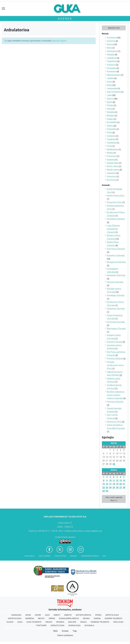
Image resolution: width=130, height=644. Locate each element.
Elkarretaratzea (114, 75)
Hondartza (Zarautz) (116, 219)
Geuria (86, 618)
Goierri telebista (113, 618)
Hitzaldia (111, 55)
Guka (20, 622)
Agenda (65, 19)
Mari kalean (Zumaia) (116, 329)
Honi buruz (29, 556)
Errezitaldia (112, 122)
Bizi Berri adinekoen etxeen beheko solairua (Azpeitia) (116, 395)
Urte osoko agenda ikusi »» (114, 499)
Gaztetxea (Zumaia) (116, 309)
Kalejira (110, 119)
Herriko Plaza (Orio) (116, 196)
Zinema (110, 99)
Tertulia (110, 105)
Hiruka (49, 622)
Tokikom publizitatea (65, 635)
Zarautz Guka (57, 625)
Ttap (75, 631)
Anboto (68, 615)
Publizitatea (60, 556)
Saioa (109, 82)
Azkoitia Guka (15, 618)
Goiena (97, 618)
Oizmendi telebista (100, 622)
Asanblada (112, 143)
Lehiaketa (111, 136)
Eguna (110, 102)
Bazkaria (111, 160)
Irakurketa (111, 173)
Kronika (60, 622)
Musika (110, 153)
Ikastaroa (111, 65)
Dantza (110, 44)
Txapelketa (112, 61)
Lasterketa (112, 58)
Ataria (98, 615)
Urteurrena (112, 177)
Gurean (65, 631)
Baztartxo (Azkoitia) (116, 256)
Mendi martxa (113, 170)
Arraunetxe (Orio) (114, 202)
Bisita (109, 85)
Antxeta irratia (83, 615)
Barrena (30, 618)
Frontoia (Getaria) (115, 359)
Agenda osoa (114, 28)
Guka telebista (34, 622)
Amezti (57, 615)
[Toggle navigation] (3, 9)
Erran (52, 618)
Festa (109, 146)
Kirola (109, 133)
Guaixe (10, 622)
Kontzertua (112, 38)
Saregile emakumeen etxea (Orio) (115, 365)
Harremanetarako (90, 556)
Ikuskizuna (112, 72)
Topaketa (111, 139)
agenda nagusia (59, 41)
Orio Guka (118, 622)
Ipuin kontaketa (114, 92)
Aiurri (38, 615)
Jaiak (109, 95)
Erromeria (111, 180)
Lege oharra (44, 556)
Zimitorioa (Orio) (114, 422)
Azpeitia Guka (112, 615)
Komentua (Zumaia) (116, 322)
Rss (104, 556)
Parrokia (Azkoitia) (115, 282)
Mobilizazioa (112, 149)
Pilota (109, 109)
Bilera (109, 48)
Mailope (72, 622)
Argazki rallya (113, 163)
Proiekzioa (112, 156)
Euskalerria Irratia (69, 618)
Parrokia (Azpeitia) (115, 402)
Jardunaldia (112, 88)
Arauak (74, 556)
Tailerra (110, 126)
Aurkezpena (112, 51)
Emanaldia (112, 68)
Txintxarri (41, 625)
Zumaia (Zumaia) (115, 342)
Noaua (83, 622)
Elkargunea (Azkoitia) (116, 262)
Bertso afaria (113, 166)
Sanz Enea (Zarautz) (116, 249)
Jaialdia (110, 78)
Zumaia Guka (74, 625)
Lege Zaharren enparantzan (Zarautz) (113, 229)
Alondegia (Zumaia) (116, 295)
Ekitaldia (111, 116)
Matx (56, 631)
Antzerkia (111, 41)
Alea (47, 615)
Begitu (41, 618)
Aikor (28, 615)
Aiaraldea (16, 615)
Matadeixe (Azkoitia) (116, 275)
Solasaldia (112, 129)
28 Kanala (89, 625)
